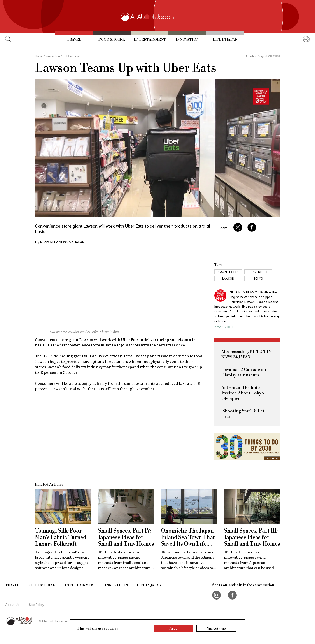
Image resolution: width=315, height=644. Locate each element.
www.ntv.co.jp (224, 326)
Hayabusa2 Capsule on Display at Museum (244, 372)
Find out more (216, 628)
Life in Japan (225, 39)
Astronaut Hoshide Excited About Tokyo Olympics (243, 393)
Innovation (187, 39)
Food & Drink (112, 39)
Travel (74, 39)
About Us (12, 604)
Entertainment (150, 39)
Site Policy (37, 604)
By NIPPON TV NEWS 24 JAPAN (60, 242)
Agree (173, 628)
